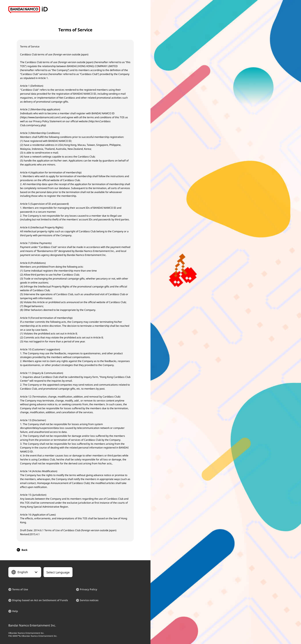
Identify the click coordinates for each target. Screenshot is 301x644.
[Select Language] (25, 572)
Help (15, 611)
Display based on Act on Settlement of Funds (40, 600)
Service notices (89, 600)
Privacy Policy (89, 589)
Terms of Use (20, 589)
